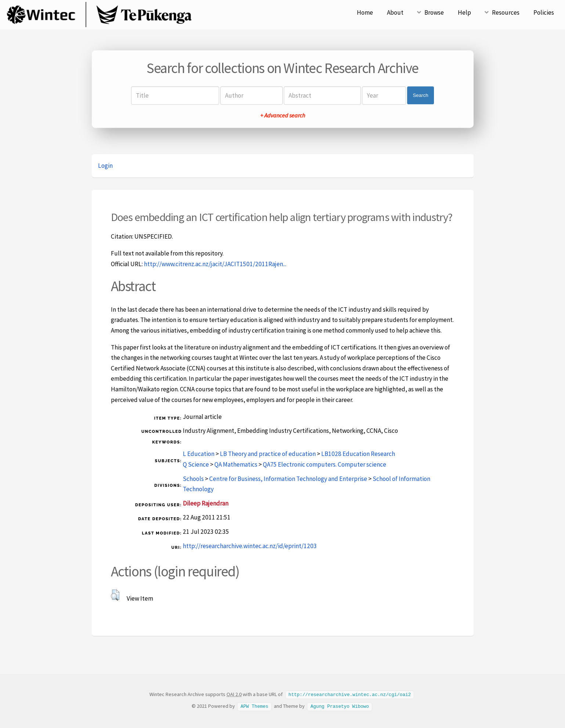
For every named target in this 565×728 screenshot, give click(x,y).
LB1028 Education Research (358, 454)
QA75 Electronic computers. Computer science (325, 464)
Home (365, 12)
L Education (199, 454)
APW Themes (254, 706)
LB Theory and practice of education (268, 454)
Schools (193, 479)
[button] (115, 595)
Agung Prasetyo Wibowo (340, 706)
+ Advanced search (283, 115)
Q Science (196, 464)
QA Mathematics (236, 464)
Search (420, 95)
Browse (434, 12)
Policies (544, 12)
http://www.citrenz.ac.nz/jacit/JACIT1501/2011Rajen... (215, 264)
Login (105, 166)
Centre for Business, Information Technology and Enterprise (288, 479)
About (395, 12)
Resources (506, 12)
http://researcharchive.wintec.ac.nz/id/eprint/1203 (250, 546)
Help (464, 12)
